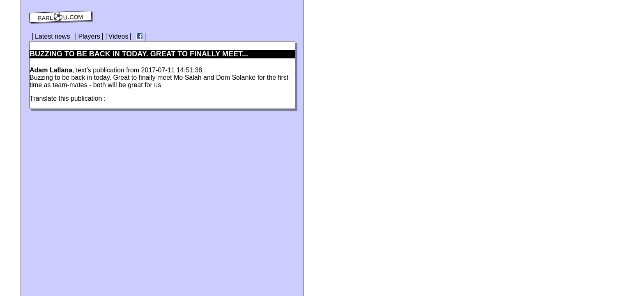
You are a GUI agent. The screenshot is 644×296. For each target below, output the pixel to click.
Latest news (52, 36)
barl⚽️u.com (61, 17)
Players (89, 36)
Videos (118, 36)
